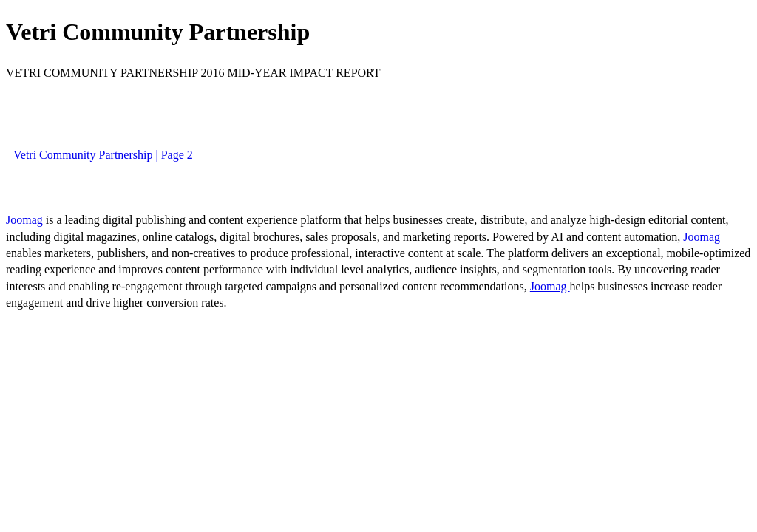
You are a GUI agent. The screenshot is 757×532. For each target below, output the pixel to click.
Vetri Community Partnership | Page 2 (103, 155)
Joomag (26, 220)
